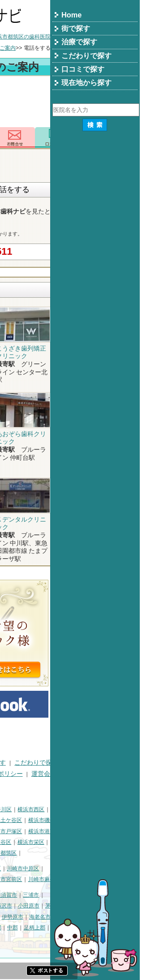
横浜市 (11, 809)
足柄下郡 (14, 939)
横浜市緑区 (49, 842)
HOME (12, 763)
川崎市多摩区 (57, 879)
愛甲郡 (149, 928)
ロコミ (145, 137)
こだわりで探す (126, 763)
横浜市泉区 (17, 853)
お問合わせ (104, 137)
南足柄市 (36, 928)
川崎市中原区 (112, 869)
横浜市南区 (49, 820)
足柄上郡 (124, 928)
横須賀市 (96, 895)
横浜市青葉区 (52, 853)
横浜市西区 (121, 809)
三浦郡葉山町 (19, 906)
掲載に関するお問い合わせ (41, 785)
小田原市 (118, 906)
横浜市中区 (17, 820)
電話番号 (64, 137)
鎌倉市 (71, 906)
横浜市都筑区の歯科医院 (111, 37)
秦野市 (33, 917)
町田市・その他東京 (55, 939)
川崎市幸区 (77, 869)
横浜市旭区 (17, 842)
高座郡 (83, 928)
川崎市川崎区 (42, 869)
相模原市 (69, 895)
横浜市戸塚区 (95, 831)
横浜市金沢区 (19, 831)
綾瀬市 (60, 928)
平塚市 (49, 906)
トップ (11, 37)
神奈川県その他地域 (27, 895)
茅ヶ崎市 (146, 906)
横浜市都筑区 (90, 853)
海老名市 (129, 917)
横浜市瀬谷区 (85, 842)
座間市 (11, 928)
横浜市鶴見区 (42, 809)
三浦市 (121, 895)
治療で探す (80, 763)
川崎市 (11, 869)
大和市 (78, 917)
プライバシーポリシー (81, 774)
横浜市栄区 (121, 842)
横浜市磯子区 (134, 820)
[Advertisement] (84, 103)
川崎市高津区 (19, 879)
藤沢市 (94, 906)
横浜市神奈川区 (82, 809)
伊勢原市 (102, 917)
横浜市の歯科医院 (50, 37)
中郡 (102, 928)
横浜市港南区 (134, 831)
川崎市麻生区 (134, 879)
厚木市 (55, 917)
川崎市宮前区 (95, 879)
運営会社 (134, 774)
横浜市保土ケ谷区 (90, 820)
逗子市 (11, 917)
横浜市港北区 (57, 831)
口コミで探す (22, 774)
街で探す (43, 763)
